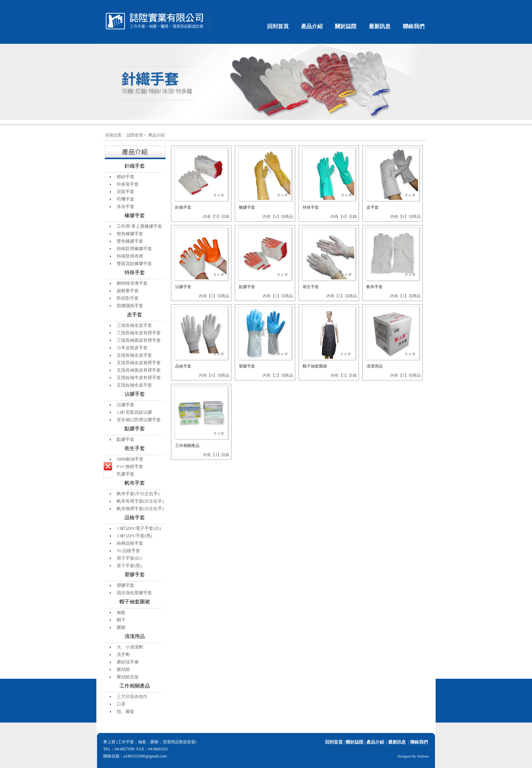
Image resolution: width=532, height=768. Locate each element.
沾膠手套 (126, 405)
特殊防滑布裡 (130, 256)
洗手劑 (123, 654)
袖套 (121, 612)
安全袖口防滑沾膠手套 (139, 420)
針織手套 (183, 207)
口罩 (121, 704)
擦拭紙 (123, 669)
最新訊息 (380, 26)
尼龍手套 (126, 192)
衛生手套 (311, 287)
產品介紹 (312, 26)
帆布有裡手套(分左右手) (140, 501)
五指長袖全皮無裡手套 (139, 363)
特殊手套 (311, 207)
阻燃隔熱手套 (130, 306)
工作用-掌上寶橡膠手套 (139, 226)
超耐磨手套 (128, 291)
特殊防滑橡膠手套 (134, 249)
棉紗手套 (126, 177)
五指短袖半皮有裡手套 (139, 378)
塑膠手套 (126, 585)
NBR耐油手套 (130, 459)
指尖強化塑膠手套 (134, 593)
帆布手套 (375, 287)
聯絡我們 (414, 26)
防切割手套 (128, 298)
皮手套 (373, 207)
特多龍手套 (128, 184)
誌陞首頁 (135, 135)
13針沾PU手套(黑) (134, 536)
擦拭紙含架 (128, 677)
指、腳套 (126, 711)
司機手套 (126, 199)
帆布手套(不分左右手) (138, 494)
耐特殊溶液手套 (132, 283)
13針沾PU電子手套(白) (139, 528)
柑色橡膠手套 (130, 234)
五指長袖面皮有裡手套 (139, 370)
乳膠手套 (126, 474)
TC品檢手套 (128, 551)
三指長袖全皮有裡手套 (139, 333)
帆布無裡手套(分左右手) (140, 509)
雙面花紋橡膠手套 (134, 264)
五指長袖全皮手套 (134, 355)
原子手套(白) (129, 558)
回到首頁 (278, 26)
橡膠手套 (247, 207)
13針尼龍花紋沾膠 (134, 412)
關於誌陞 (346, 26)
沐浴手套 (126, 207)
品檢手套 (183, 366)
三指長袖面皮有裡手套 (139, 340)
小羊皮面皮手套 (132, 348)
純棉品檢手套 (130, 543)
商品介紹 (156, 135)
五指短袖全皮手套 (134, 385)
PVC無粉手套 (130, 466)
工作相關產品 (187, 446)
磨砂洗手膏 (128, 662)
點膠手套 (126, 439)
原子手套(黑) (129, 566)
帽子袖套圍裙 (315, 366)
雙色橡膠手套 (130, 241)
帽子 (121, 620)
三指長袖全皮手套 (134, 325)
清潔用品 (375, 366)
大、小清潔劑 (130, 647)
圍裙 (121, 627)
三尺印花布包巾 (132, 697)
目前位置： (115, 135)
